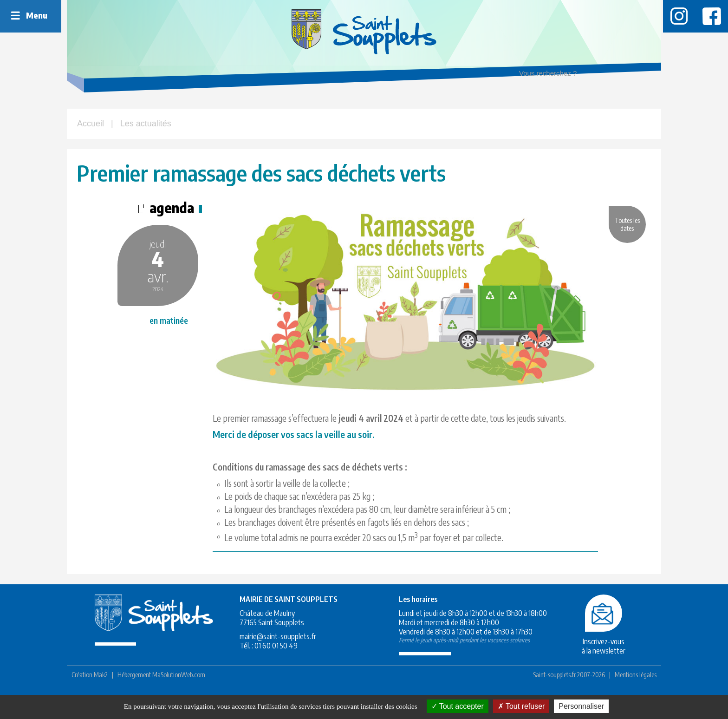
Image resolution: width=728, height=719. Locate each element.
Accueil (91, 124)
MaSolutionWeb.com (179, 692)
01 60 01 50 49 (265, 663)
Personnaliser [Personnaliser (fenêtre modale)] (581, 706)
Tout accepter (458, 706)
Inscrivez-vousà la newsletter (587, 659)
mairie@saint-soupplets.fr (267, 654)
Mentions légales (636, 692)
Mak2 (101, 692)
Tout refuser (521, 706)
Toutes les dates (625, 228)
